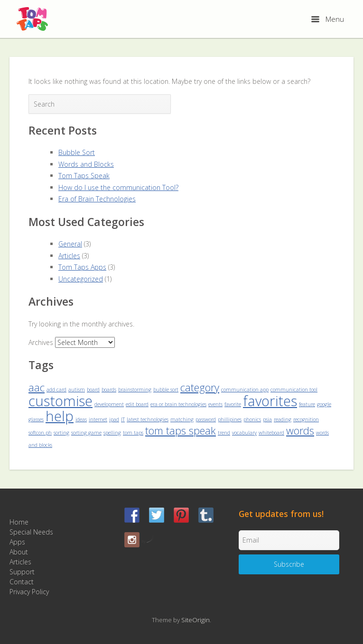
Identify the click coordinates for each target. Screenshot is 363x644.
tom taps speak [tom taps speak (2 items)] (181, 431)
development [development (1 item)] (109, 404)
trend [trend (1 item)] (224, 433)
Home (19, 522)
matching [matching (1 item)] (182, 419)
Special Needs (31, 532)
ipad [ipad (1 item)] (114, 419)
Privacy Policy (29, 592)
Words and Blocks (86, 164)
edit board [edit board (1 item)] (137, 404)
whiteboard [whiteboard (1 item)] (271, 433)
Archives (41, 342)
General (70, 244)
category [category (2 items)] (200, 387)
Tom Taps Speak (84, 176)
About (19, 552)
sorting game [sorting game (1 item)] (86, 433)
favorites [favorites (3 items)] (270, 401)
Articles (69, 256)
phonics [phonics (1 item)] (252, 419)
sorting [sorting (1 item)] (61, 433)
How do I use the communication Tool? (118, 187)
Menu (328, 19)
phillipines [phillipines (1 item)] (230, 419)
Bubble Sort (77, 152)
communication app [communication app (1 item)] (245, 390)
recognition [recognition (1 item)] (306, 419)
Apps (17, 542)
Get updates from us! (281, 514)
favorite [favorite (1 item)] (233, 404)
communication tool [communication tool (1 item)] (294, 390)
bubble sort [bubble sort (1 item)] (166, 390)
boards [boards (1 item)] (109, 390)
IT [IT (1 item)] (123, 419)
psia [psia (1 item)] (267, 419)
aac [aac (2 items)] (37, 387)
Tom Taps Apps (82, 267)
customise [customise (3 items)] (60, 401)
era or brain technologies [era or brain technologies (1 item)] (178, 404)
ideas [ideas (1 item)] (81, 419)
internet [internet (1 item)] (98, 419)
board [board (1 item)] (93, 390)
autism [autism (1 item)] (77, 390)
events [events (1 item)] (215, 404)
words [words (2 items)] (300, 431)
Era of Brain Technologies (97, 199)
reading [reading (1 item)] (283, 419)
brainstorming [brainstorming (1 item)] (135, 390)
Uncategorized (81, 279)
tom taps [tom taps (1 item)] (133, 433)
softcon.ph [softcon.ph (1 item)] (40, 433)
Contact (22, 582)
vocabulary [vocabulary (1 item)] (244, 433)
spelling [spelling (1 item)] (112, 433)
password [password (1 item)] (206, 419)
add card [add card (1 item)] (56, 390)
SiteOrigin (195, 620)
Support (22, 572)
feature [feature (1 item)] (307, 404)
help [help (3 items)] (60, 416)
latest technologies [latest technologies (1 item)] (148, 419)
